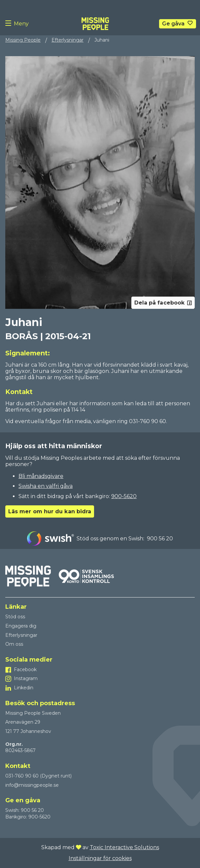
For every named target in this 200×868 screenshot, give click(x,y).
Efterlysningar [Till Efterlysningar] (21, 635)
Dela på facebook (163, 303)
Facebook (25, 669)
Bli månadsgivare (41, 476)
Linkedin (24, 688)
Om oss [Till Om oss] (14, 644)
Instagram (26, 678)
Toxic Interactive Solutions (124, 847)
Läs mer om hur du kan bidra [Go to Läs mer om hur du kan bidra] (50, 511)
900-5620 (124, 496)
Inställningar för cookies (100, 858)
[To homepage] (95, 24)
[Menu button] (10, 24)
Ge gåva (173, 24)
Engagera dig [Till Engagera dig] (21, 626)
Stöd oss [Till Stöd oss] (15, 617)
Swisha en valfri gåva (46, 486)
